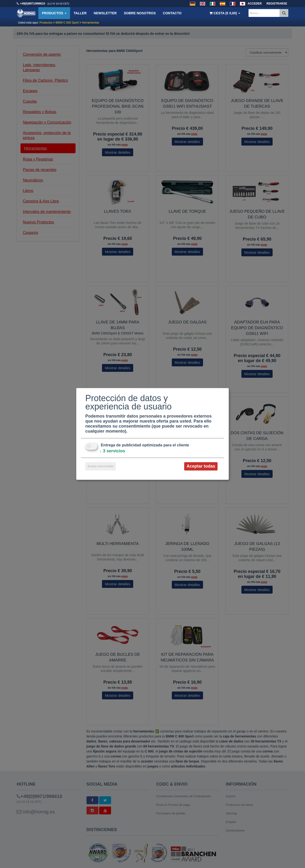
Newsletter (105, 13)
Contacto (172, 13)
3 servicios (112, 451)
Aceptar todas (201, 466)
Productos (54, 13)
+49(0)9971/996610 (33, 4)
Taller (80, 13)
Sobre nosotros (140, 13)
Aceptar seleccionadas (101, 466)
